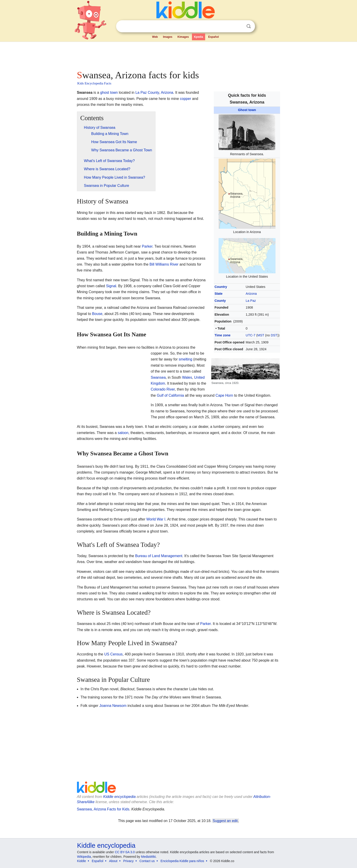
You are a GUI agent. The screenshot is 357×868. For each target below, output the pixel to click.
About (113, 861)
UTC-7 (250, 335)
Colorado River (163, 389)
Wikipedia (84, 857)
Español (213, 37)
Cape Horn (224, 395)
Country (221, 287)
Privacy (128, 861)
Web (155, 37)
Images (168, 37)
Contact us (147, 861)
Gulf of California (170, 395)
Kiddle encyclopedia (119, 797)
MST (261, 335)
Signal (111, 286)
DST (274, 335)
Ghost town (247, 110)
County (220, 301)
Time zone (222, 335)
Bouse (97, 314)
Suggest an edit (225, 821)
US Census (113, 654)
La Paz (251, 301)
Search (249, 26)
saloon (123, 433)
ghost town (109, 93)
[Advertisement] (178, 55)
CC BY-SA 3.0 (125, 852)
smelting (186, 359)
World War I (156, 519)
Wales (187, 377)
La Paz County (147, 93)
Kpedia (199, 37)
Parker (147, 246)
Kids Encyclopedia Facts (94, 83)
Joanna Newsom (113, 706)
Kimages (183, 37)
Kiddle (82, 861)
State (218, 294)
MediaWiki (149, 857)
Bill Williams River (164, 264)
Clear (239, 26)
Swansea (158, 377)
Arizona (251, 294)
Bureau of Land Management (159, 556)
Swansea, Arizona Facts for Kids (103, 809)
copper (185, 99)
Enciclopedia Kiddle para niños (182, 861)
